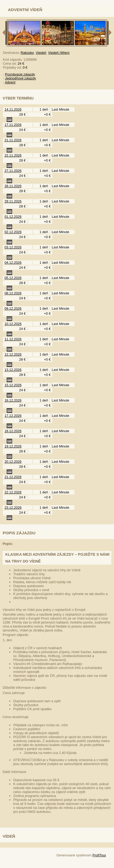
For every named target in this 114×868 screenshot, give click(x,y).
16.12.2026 (13, 400)
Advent (10, 82)
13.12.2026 (13, 370)
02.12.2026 (13, 232)
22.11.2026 (13, 155)
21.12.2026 (13, 477)
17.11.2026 (13, 125)
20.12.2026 (13, 462)
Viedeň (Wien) (59, 53)
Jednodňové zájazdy (21, 78)
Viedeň (41, 53)
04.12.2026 (13, 263)
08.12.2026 (13, 293)
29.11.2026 (13, 201)
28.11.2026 (13, 186)
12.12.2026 (13, 354)
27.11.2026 (13, 171)
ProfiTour (99, 855)
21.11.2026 (13, 140)
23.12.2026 (13, 508)
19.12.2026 (13, 446)
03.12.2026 (13, 247)
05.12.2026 (13, 278)
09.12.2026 (13, 308)
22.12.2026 (13, 492)
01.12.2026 (13, 217)
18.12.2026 (13, 431)
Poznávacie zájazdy (20, 74)
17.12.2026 (13, 416)
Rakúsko (27, 53)
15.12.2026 (13, 385)
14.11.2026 (13, 109)
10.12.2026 (13, 324)
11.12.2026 (13, 339)
